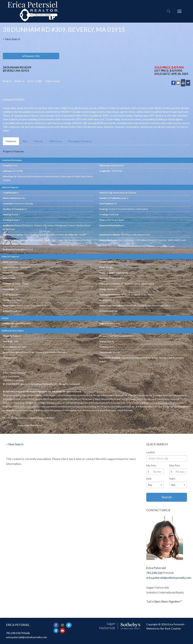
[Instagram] (62, 625)
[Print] (183, 83)
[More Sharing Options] (188, 83)
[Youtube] (62, 631)
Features (11, 141)
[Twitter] (69, 625)
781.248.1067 (155, 573)
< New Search (11, 39)
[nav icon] (179, 11)
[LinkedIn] (56, 631)
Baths (172, 479)
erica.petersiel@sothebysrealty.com (169, 578)
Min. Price (151, 466)
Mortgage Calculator (80, 141)
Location (150, 452)
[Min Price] (155, 472)
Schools (38, 141)
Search (167, 497)
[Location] (167, 458)
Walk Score (56, 141)
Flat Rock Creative (170, 628)
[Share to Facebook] (173, 83)
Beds (149, 479)
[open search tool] (169, 11)
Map (25, 141)
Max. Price (175, 466)
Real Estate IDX (10, 425)
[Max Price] (178, 472)
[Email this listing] (178, 83)
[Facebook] (56, 625)
